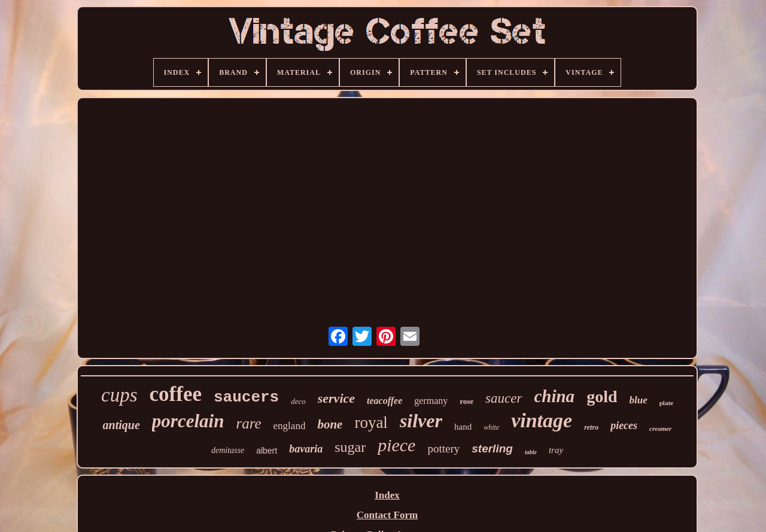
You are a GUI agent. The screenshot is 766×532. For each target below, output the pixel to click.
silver (421, 421)
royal (371, 422)
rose (466, 401)
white (491, 427)
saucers (246, 397)
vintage (542, 420)
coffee (176, 394)
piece (396, 445)
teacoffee (384, 401)
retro (591, 427)
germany (431, 401)
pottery (443, 449)
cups (119, 395)
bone (330, 424)
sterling (492, 449)
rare (248, 423)
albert (267, 451)
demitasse (228, 450)
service (336, 398)
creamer (660, 428)
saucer (504, 398)
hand (463, 427)
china (554, 396)
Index (387, 495)
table (531, 452)
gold (602, 396)
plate (666, 403)
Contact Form (387, 515)
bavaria (306, 449)
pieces (624, 425)
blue (638, 400)
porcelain (188, 421)
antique (121, 425)
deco (298, 401)
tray (556, 450)
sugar (350, 447)
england (290, 426)
